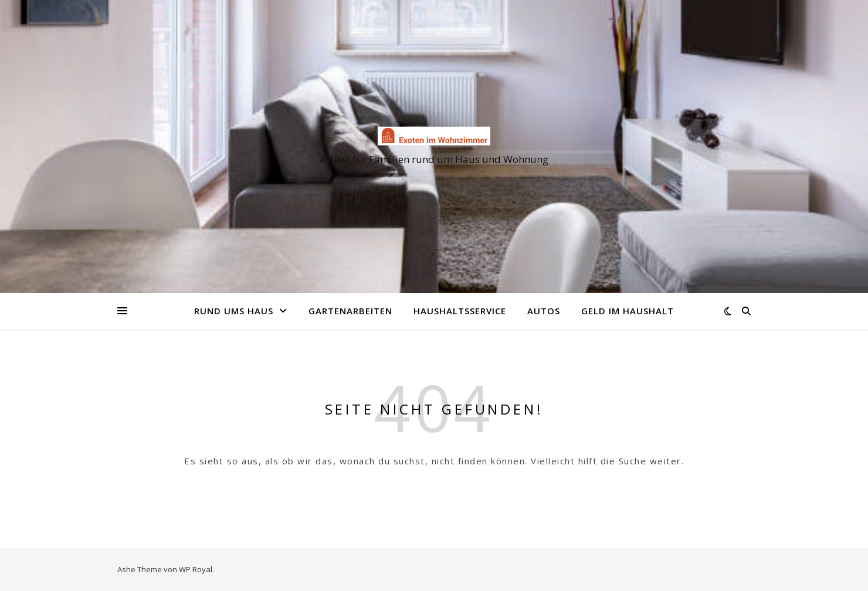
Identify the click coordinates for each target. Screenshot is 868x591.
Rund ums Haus (234, 311)
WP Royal (196, 569)
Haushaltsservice (460, 311)
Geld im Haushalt (628, 311)
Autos (544, 311)
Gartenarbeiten (350, 311)
